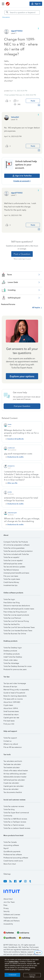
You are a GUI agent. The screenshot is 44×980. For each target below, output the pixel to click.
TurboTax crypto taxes (12, 579)
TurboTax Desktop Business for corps (17, 666)
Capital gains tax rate (11, 718)
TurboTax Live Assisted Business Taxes (18, 631)
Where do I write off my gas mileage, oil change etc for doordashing (22, 520)
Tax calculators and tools (13, 761)
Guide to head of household (14, 693)
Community (8, 816)
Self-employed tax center (13, 564)
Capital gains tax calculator (14, 786)
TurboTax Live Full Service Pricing (16, 621)
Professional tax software (13, 855)
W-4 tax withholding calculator (15, 774)
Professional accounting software (16, 858)
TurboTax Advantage (11, 663)
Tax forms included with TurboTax (16, 554)
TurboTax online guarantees (14, 548)
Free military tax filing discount (15, 612)
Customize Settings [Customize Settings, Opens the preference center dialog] (32, 976)
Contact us (7, 741)
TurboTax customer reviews (14, 806)
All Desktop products (12, 654)
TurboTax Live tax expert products (16, 615)
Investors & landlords (15, 439)
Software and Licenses (12, 915)
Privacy (6, 908)
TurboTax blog (9, 809)
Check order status (11, 660)
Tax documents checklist (13, 792)
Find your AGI (9, 724)
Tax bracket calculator (12, 767)
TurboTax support (10, 738)
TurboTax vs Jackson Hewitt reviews (17, 828)
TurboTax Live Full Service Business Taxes (19, 627)
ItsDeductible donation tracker (15, 777)
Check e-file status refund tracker (16, 771)
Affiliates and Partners (12, 921)
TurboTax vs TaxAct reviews (14, 825)
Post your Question (22, 406)
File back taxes (9, 721)
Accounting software (11, 845)
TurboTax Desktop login (13, 648)
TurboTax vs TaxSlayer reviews (15, 822)
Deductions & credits (15, 457)
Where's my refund (11, 744)
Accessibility (8, 924)
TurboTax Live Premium (12, 618)
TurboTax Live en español (13, 560)
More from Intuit (10, 864)
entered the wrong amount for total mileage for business (21, 499)
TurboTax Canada (10, 842)
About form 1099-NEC (12, 702)
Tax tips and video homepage (15, 683)
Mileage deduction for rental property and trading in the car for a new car (21, 433)
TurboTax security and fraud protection (18, 551)
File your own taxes (11, 576)
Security (7, 911)
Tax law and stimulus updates (14, 567)
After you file (12, 483)
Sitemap (7, 874)
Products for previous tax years (15, 669)
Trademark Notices (11, 918)
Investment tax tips (10, 585)
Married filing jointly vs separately (16, 690)
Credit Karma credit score (13, 861)
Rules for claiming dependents (15, 696)
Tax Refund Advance (11, 570)
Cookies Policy (14, 962)
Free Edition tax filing (12, 603)
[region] (22, 968)
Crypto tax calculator (11, 783)
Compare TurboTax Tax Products (16, 542)
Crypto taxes (8, 705)
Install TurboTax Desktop (13, 657)
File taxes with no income (13, 699)
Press (5, 905)
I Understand (12, 975)
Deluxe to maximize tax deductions (17, 606)
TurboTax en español (11, 557)
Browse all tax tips (10, 687)
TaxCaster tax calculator (12, 764)
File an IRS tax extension (13, 747)
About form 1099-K (11, 708)
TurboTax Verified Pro (12, 624)
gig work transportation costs (18, 454)
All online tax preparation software (16, 545)
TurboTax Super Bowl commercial (16, 813)
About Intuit (8, 899)
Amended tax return (11, 715)
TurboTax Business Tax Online (15, 634)
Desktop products (10, 651)
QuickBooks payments (12, 851)
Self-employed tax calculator (14, 780)
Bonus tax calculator (11, 789)
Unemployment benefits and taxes (16, 573)
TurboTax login (9, 599)
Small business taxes (11, 711)
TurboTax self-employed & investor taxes (19, 609)
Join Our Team (9, 902)
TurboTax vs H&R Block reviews (15, 819)
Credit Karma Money (11, 582)
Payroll (6, 848)
